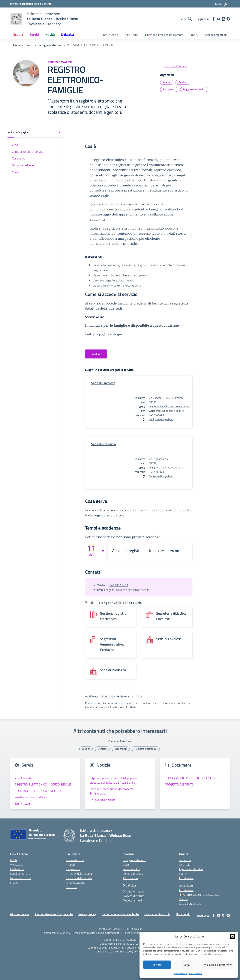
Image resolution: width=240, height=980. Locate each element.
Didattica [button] (67, 35)
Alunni (167, 82)
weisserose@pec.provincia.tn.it (166, 411)
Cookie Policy (180, 973)
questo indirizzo (166, 325)
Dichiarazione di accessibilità (120, 914)
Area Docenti (23, 778)
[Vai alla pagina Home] (17, 45)
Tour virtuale (22, 803)
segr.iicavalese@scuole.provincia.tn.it (169, 406)
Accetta (157, 965)
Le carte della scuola (79, 878)
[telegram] (228, 19)
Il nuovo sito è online (103, 800)
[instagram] (223, 19)
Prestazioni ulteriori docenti (31, 797)
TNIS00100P (133, 944)
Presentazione (75, 860)
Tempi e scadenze (23, 165)
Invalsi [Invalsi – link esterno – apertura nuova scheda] (14, 883)
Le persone (73, 869)
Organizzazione (76, 883)
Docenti (127, 865)
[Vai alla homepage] (16, 19)
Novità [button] (50, 35)
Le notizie (185, 860)
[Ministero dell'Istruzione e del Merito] (31, 4)
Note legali (183, 914)
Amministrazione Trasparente (54, 914)
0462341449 (156, 415)
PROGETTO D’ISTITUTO (179, 784)
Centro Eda (17, 869)
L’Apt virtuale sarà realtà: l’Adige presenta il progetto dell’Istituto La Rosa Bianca (116, 780)
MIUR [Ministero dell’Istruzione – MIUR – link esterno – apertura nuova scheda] (14, 860)
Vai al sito (96, 354)
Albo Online (132, 35)
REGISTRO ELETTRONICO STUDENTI (38, 791)
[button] (232, 937)
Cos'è (15, 145)
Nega (187, 965)
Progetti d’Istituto (133, 896)
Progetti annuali (133, 900)
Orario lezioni (111, 35)
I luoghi (71, 865)
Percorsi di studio (133, 874)
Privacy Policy (195, 973)
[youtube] (218, 19)
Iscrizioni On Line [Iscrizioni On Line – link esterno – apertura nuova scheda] (21, 878)
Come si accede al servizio (28, 152)
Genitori (183, 82)
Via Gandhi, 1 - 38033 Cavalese (125, 929)
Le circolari (185, 865)
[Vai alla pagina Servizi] (29, 45)
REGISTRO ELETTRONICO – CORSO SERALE (43, 784)
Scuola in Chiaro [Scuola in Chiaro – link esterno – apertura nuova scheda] (20, 874)
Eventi (183, 874)
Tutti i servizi (130, 878)
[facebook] (214, 19)
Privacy (194, 35)
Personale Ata (131, 869)
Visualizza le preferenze (218, 965)
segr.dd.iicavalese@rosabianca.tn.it (127, 590)
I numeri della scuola (79, 874)
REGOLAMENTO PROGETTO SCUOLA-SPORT (193, 778)
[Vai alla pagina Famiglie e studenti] (50, 45)
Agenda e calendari (191, 869)
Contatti (17, 172)
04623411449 (119, 585)
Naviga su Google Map (161, 419)
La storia (72, 887)
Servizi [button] (34, 35)
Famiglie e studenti (134, 860)
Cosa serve (19, 158)
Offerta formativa (133, 891)
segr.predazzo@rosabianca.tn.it (166, 467)
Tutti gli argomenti (216, 35)
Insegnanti (169, 89)
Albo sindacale (19, 914)
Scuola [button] (18, 35)
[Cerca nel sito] (186, 19)
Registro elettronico (194, 89)
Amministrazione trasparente (164, 35)
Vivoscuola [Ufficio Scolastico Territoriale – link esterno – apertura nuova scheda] (17, 865)
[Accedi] (222, 4)
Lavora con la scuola (157, 914)
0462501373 (156, 472)
